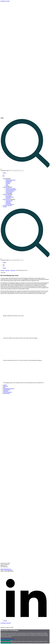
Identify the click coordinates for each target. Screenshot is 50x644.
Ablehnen (8, 640)
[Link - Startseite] (25, 117)
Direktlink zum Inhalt (5, 1)
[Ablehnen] (11, 641)
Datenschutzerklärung (10, 639)
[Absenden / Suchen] (22, 171)
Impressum (3, 639)
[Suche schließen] (24, 171)
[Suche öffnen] (1, 169)
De (4, 175)
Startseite (2, 270)
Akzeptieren (3, 640)
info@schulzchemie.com (6, 569)
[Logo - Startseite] (25, 21)
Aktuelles (7, 270)
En (4, 176)
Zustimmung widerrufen (6, 623)
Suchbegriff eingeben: (5, 170)
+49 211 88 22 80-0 (8, 570)
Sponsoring (13, 270)
